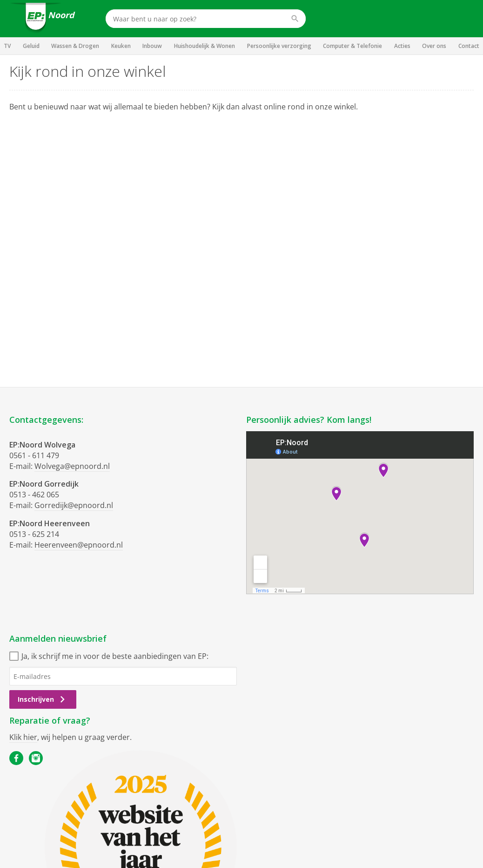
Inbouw (152, 46)
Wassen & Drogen (75, 46)
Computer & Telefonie (352, 46)
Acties (402, 46)
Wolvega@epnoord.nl (72, 466)
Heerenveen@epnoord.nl (79, 545)
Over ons (434, 46)
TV (7, 46)
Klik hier (23, 737)
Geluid (31, 46)
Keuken (121, 46)
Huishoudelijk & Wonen (205, 46)
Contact (469, 46)
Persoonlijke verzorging (279, 46)
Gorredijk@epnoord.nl (74, 505)
